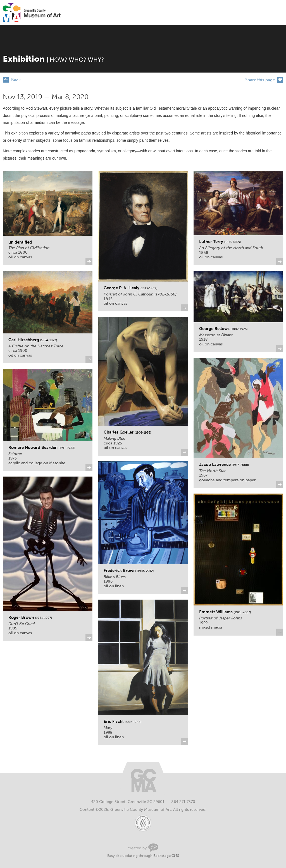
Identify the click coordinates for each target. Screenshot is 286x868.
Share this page (260, 80)
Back (16, 80)
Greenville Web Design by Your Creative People (143, 848)
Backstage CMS (166, 856)
